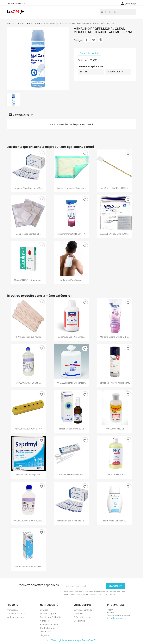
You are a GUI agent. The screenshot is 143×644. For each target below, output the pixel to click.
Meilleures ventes (15, 617)
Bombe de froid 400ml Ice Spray (115, 383)
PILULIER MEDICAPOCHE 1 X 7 (28, 429)
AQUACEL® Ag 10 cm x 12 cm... (115, 234)
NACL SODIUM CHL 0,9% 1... (28, 383)
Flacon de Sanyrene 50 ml (71, 429)
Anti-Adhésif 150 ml (115, 429)
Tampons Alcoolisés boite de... (28, 188)
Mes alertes (79, 621)
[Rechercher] (118, 12)
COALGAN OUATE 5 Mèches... (28, 280)
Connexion (79, 614)
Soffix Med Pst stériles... (71, 280)
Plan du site (46, 632)
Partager (86, 40)
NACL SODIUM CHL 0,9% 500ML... (28, 521)
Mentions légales (48, 614)
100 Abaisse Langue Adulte (28, 337)
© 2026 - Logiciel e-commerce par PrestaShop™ (72, 640)
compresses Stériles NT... (28, 234)
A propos (44, 621)
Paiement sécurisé (49, 624)
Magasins (45, 635)
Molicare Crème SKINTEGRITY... (71, 234)
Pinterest (101, 40)
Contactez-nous (16, 3)
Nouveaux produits (16, 614)
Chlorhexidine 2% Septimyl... (28, 475)
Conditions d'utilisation (51, 617)
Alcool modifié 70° (115, 475)
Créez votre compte (83, 617)
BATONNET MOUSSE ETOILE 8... (115, 188)
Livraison (44, 610)
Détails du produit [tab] (89, 53)
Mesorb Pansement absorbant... (71, 188)
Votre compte (83, 605)
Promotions (12, 610)
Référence (84, 60)
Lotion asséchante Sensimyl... (28, 567)
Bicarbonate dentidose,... (115, 521)
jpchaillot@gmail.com (117, 618)
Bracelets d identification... (71, 475)
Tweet (94, 40)
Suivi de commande (83, 610)
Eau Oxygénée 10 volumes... (71, 337)
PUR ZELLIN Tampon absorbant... (71, 383)
